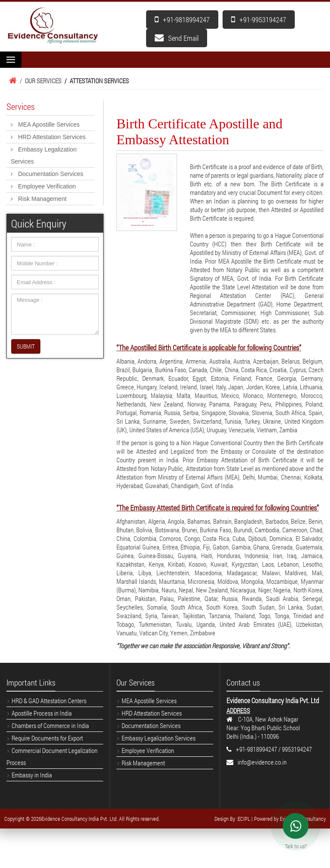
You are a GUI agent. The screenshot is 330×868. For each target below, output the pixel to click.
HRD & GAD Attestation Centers (49, 701)
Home (12, 81)
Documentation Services (51, 174)
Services (21, 106)
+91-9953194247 (259, 20)
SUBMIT (26, 346)
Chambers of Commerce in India (50, 725)
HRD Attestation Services (52, 137)
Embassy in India (32, 775)
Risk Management (42, 199)
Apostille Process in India (42, 713)
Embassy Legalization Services (44, 155)
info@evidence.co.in (262, 762)
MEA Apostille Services (49, 124)
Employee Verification (47, 186)
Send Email (177, 38)
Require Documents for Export (47, 738)
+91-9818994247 (182, 20)
